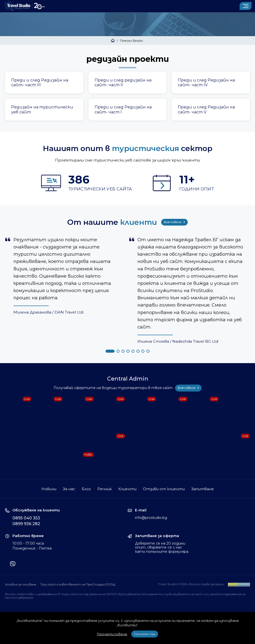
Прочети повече (112, 634)
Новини (49, 489)
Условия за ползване (21, 584)
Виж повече (174, 222)
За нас (69, 489)
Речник (105, 489)
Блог (86, 489)
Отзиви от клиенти (164, 489)
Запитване (203, 489)
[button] (110, 351)
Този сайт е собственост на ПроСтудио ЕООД (78, 584)
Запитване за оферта (157, 536)
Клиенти (127, 489)
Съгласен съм (145, 634)
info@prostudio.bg (151, 518)
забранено (26, 598)
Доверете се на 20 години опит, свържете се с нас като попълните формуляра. (162, 548)
